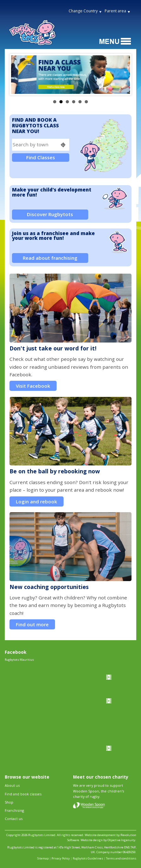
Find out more (32, 624)
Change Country (83, 11)
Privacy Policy (61, 858)
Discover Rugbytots (50, 214)
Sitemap (43, 858)
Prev (19, 75)
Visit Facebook (33, 386)
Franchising (14, 810)
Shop (9, 802)
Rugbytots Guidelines (88, 858)
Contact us (14, 819)
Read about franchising (50, 258)
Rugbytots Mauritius (19, 660)
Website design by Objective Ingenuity (108, 840)
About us (12, 785)
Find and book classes (23, 794)
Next (122, 75)
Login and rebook (37, 501)
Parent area (115, 11)
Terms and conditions (121, 858)
